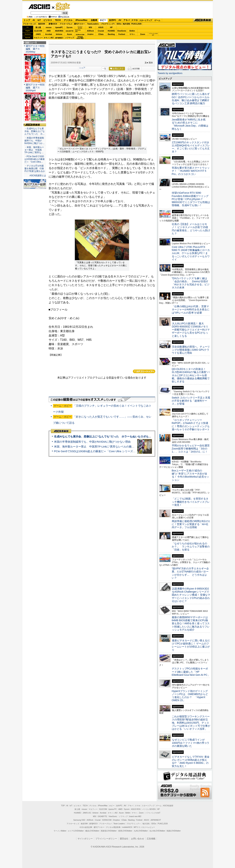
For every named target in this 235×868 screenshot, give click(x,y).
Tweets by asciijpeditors (170, 73)
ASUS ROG (59, 31)
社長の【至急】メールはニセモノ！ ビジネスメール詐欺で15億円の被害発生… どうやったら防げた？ (191, 229)
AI (34, 20)
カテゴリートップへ (144, 371)
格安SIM (42, 24)
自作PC (113, 20)
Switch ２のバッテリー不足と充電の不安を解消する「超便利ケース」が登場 (191, 401)
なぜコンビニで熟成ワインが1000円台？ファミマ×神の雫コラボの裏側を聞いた (191, 743)
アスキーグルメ (66, 24)
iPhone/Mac (81, 20)
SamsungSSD (78, 31)
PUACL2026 (136, 24)
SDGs (119, 24)
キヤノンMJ (49, 38)
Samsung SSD (79, 820)
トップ (27, 20)
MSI (90, 27)
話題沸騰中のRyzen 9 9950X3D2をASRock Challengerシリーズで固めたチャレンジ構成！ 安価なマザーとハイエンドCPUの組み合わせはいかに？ (191, 595)
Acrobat (49, 34)
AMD (49, 31)
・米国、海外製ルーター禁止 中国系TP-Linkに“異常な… (34, 150)
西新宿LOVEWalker (109, 831)
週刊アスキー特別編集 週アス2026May (35, 49)
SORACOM (107, 820)
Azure (70, 34)
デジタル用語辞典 (113, 827)
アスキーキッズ (29, 24)
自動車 (94, 20)
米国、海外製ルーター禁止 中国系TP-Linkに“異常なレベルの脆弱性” (96, 447)
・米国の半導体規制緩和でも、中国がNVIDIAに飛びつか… (35, 141)
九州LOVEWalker (141, 831)
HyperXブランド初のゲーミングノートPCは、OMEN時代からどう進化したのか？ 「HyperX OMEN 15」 (190, 696)
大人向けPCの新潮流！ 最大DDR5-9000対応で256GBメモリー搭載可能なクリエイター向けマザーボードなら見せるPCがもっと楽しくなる (191, 330)
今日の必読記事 (86, 827)
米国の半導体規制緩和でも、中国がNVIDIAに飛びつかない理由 (92, 442)
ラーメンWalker (60, 831)
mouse (49, 27)
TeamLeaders (93, 24)
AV (120, 20)
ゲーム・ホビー (63, 7)
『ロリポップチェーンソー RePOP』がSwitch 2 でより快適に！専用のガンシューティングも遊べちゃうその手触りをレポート (191, 425)
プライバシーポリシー (106, 839)
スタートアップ (146, 20)
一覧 (104, 69)
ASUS (101, 27)
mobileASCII (127, 827)
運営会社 (124, 839)
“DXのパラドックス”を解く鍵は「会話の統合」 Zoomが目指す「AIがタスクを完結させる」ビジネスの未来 (191, 283)
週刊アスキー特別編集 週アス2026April (35, 88)
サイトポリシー (85, 839)
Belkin (132, 31)
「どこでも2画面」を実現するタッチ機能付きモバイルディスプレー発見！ (191, 502)
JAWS (38, 34)
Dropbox (90, 34)
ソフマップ (70, 38)
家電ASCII (53, 24)
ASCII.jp (39, 7)
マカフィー (38, 38)
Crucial (101, 31)
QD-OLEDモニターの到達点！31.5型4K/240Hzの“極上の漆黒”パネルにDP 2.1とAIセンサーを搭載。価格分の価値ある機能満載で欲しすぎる (191, 375)
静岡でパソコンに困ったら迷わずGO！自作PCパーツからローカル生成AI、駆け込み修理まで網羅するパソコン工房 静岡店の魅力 (191, 99)
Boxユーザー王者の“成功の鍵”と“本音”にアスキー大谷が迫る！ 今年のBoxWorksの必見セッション (191, 475)
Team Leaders (119, 824)
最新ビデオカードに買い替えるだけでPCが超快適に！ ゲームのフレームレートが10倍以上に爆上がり (191, 645)
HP (111, 27)
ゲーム (157, 20)
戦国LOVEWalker (174, 831)
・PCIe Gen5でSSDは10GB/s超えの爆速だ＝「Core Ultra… (35, 159)
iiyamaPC (59, 27)
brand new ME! (135, 816)
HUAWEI (111, 31)
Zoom (143, 34)
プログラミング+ (108, 24)
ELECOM (38, 31)
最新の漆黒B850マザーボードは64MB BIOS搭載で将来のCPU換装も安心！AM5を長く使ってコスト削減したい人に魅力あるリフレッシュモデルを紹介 (191, 623)
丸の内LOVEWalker (157, 831)
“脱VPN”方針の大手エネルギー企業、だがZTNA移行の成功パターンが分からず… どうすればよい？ (190, 573)
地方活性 (126, 24)
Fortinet (122, 34)
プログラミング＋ (134, 824)
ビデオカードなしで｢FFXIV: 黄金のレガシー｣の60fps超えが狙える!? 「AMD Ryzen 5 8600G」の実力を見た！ (191, 761)
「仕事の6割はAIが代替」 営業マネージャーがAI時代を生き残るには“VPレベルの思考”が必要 (191, 310)
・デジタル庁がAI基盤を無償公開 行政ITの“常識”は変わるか (35, 168)
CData (101, 34)
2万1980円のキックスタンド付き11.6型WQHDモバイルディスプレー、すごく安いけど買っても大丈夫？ (191, 147)
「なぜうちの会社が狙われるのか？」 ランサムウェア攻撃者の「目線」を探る (191, 547)
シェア (82, 68)
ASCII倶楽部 (203, 20)
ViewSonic (122, 31)
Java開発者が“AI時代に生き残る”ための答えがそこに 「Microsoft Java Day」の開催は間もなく (190, 124)
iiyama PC (113, 809)
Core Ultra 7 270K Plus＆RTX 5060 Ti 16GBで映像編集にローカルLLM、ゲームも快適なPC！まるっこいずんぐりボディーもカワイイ (191, 253)
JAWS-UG (87, 813)
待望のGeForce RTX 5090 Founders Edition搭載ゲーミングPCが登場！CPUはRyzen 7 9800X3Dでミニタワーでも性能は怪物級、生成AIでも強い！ (191, 199)
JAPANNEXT (59, 38)
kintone (59, 34)
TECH (58, 20)
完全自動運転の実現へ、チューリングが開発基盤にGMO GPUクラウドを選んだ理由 (191, 350)
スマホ (135, 20)
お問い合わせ (138, 839)
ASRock (90, 31)
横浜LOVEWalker (92, 831)
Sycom (70, 27)
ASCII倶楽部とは (38, 176)
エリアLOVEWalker (76, 831)
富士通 (38, 27)
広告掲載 (151, 839)
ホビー (103, 20)
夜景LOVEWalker (125, 831)
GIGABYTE (69, 31)
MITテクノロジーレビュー (144, 827)
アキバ (127, 20)
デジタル (68, 20)
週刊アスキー (79, 24)
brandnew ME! (80, 38)
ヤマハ (132, 34)
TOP (63, 806)
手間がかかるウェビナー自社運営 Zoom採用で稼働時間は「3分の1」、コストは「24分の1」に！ (192, 449)
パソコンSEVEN (80, 27)
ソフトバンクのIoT (153, 34)
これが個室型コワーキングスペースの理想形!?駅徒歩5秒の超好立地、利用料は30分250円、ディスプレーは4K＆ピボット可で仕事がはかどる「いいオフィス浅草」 (191, 723)
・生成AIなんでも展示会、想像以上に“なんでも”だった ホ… (35, 131)
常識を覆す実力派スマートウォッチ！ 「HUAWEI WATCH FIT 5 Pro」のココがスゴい (191, 171)
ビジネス (48, 20)
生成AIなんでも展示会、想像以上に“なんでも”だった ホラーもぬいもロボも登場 (104, 436)
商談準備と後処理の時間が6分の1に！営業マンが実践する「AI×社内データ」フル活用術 (191, 524)
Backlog (111, 34)
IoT (39, 20)
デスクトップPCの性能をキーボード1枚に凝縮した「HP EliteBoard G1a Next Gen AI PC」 (191, 672)
